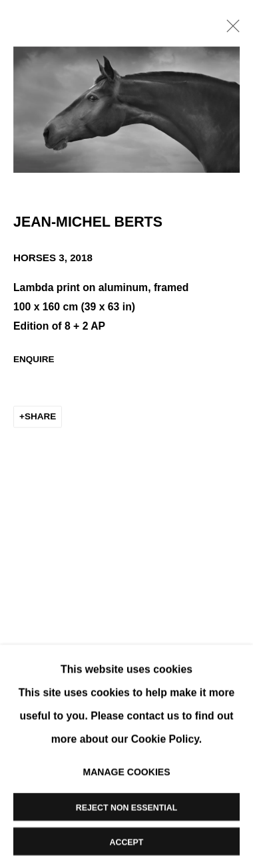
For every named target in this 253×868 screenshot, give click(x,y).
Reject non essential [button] (126, 807)
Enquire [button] (34, 360)
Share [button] (40, 418)
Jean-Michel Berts (88, 223)
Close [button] (230, 30)
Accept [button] (127, 841)
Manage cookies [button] (126, 771)
